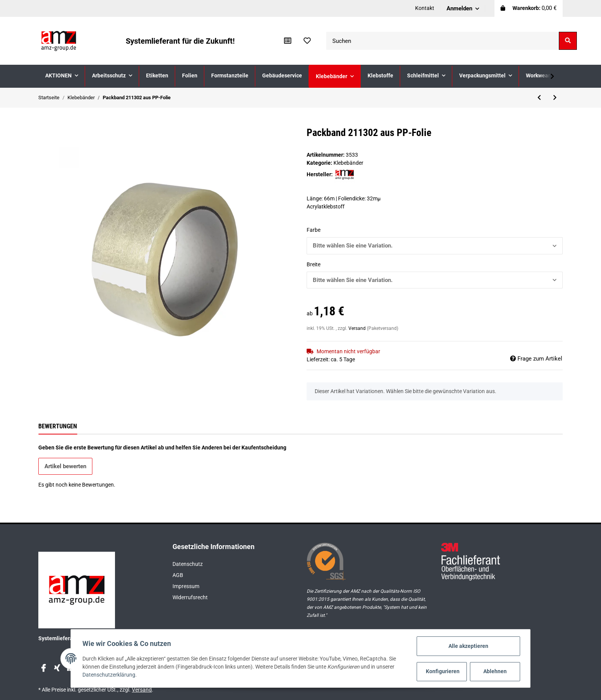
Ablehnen (494, 671)
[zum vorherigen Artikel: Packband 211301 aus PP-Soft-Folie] (539, 98)
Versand (358, 328)
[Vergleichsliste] (288, 41)
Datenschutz (188, 564)
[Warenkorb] (529, 8)
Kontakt (425, 8)
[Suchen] (443, 41)
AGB (178, 575)
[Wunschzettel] (307, 41)
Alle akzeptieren (468, 646)
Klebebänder (348, 163)
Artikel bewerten (65, 466)
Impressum (186, 586)
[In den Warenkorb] (44, 123)
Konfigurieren (442, 671)
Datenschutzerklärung (110, 675)
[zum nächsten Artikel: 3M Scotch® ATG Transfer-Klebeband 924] (555, 98)
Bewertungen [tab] (58, 426)
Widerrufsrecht (190, 597)
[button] (463, 8)
